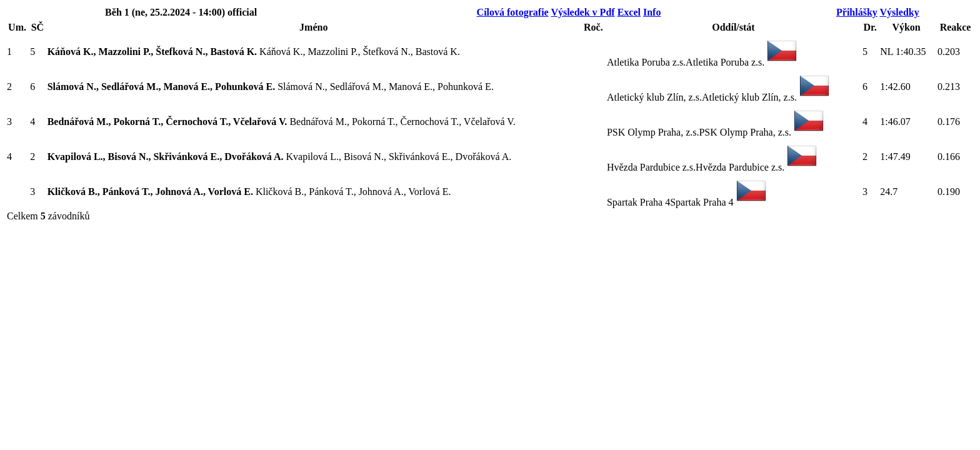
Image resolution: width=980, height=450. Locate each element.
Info (652, 12)
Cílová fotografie (513, 12)
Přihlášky (857, 12)
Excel (629, 12)
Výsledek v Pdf (582, 12)
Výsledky (900, 12)
